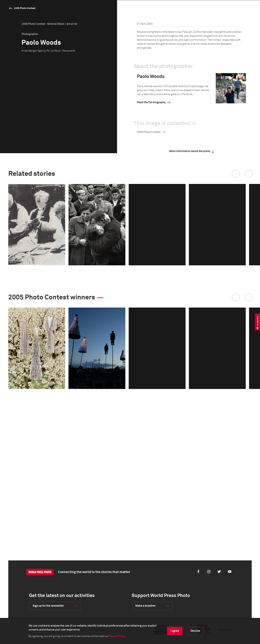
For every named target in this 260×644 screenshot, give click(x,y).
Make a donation (145, 606)
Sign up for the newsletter (48, 606)
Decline (195, 631)
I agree (175, 631)
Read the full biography (151, 222)
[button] (236, 293)
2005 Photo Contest (25, 8)
